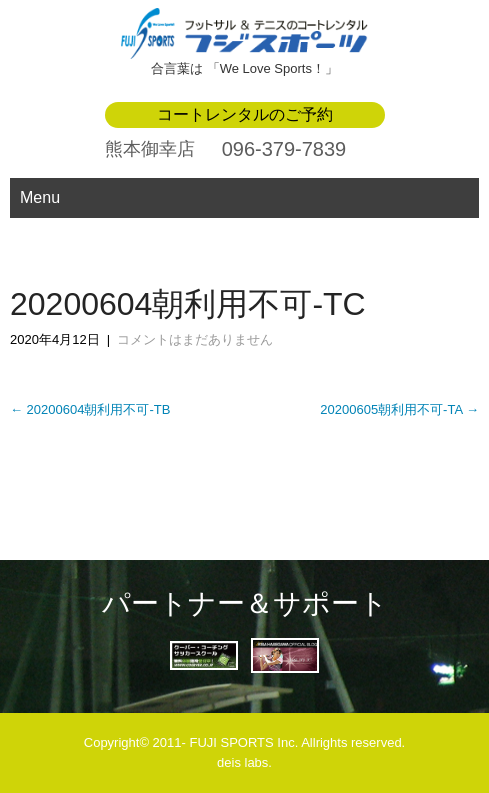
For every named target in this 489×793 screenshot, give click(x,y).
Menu (40, 197)
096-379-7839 (284, 149)
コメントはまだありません (195, 339)
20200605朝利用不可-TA (399, 409)
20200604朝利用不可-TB (90, 409)
